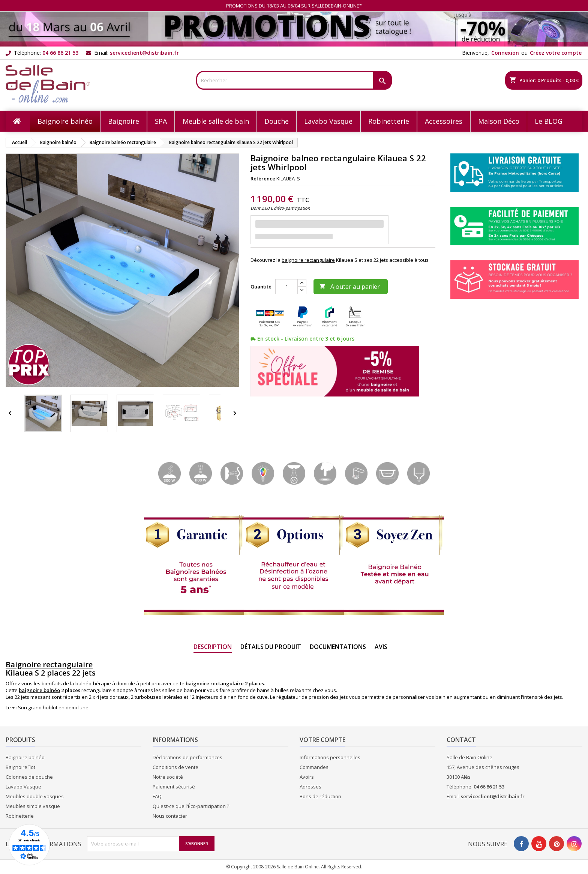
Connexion (505, 53)
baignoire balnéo (39, 690)
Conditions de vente (175, 767)
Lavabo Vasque (23, 787)
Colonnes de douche (29, 777)
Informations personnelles (330, 757)
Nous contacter (170, 816)
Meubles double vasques (35, 796)
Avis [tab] (381, 647)
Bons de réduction (320, 796)
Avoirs (307, 777)
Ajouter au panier (349, 287)
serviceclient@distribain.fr (144, 53)
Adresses (310, 787)
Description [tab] (213, 647)
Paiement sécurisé (174, 787)
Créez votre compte (556, 53)
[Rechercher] (294, 80)
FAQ (157, 796)
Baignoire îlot (20, 767)
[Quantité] (286, 287)
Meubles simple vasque (33, 806)
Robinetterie (20, 816)
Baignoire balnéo (25, 757)
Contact (461, 740)
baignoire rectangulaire (308, 260)
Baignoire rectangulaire (49, 665)
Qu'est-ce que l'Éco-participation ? (191, 806)
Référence (263, 179)
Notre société (168, 777)
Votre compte (322, 740)
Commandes (314, 767)
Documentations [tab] (338, 647)
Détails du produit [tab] (271, 647)
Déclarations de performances (187, 757)
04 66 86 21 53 (60, 53)
